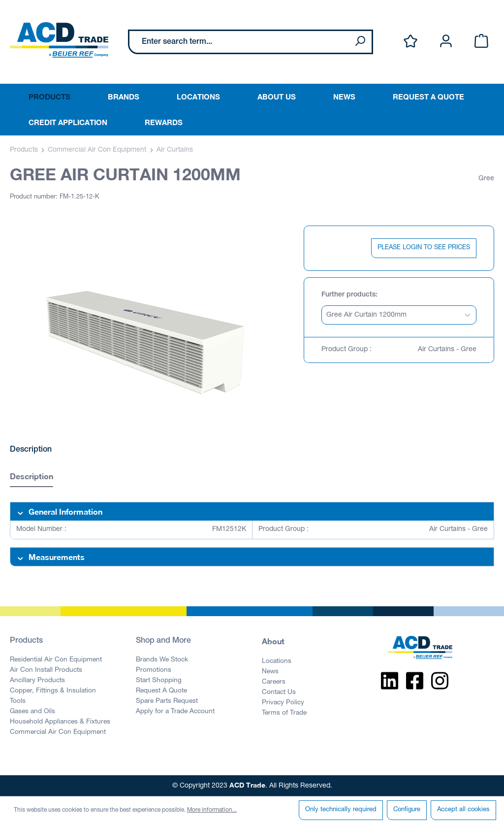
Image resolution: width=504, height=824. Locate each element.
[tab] (31, 478)
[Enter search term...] (239, 42)
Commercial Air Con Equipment (58, 732)
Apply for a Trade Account (175, 712)
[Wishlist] (410, 42)
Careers (274, 682)
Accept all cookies (463, 810)
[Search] (360, 42)
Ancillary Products (37, 681)
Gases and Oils (32, 712)
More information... (212, 810)
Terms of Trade (284, 713)
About (273, 641)
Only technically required (341, 810)
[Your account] (446, 42)
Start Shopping (159, 681)
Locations (277, 661)
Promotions (154, 670)
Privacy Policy (283, 703)
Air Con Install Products (46, 670)
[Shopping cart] (481, 42)
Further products (348, 295)
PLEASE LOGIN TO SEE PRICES (424, 248)
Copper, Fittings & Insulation (53, 691)
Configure (407, 810)
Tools (18, 701)
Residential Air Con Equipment (56, 660)
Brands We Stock (162, 660)
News (270, 672)
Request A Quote (161, 691)
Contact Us (279, 692)
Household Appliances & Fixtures (60, 722)
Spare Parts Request (167, 701)
